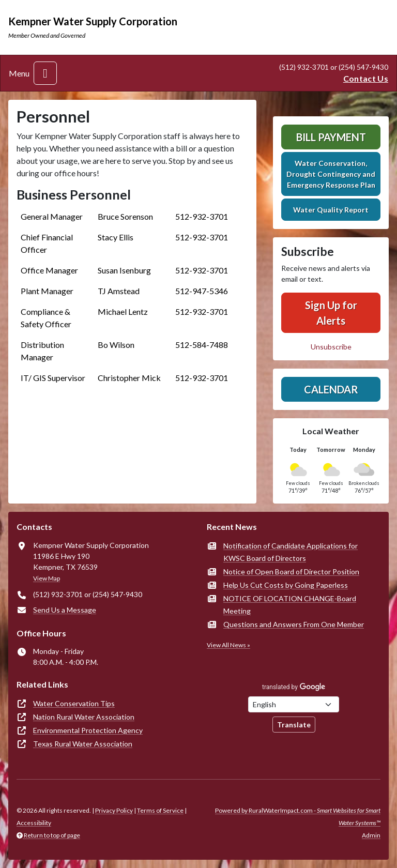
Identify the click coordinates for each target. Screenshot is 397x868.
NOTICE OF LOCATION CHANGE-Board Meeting (290, 605)
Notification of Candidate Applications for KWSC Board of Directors (291, 552)
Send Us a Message (65, 610)
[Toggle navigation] (45, 73)
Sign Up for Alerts (331, 313)
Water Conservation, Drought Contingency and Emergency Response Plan (331, 174)
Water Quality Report (331, 210)
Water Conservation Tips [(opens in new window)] (74, 703)
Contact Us (366, 78)
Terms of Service (160, 810)
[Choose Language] (294, 704)
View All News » (228, 645)
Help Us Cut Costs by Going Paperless (286, 585)
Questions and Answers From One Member (294, 624)
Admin (371, 835)
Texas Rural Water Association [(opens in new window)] (83, 744)
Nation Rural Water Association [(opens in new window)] (84, 717)
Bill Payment (331, 137)
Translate (294, 725)
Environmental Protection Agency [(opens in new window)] (88, 730)
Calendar (331, 389)
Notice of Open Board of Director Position (291, 572)
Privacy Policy (114, 810)
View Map (47, 578)
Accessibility (34, 823)
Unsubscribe (331, 347)
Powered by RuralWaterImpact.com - (298, 817)
